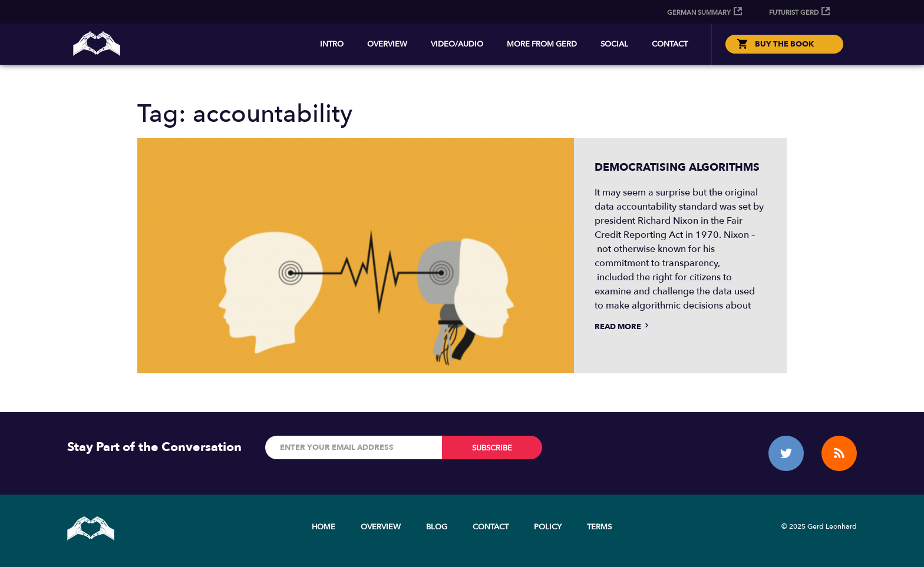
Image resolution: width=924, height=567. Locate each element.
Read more (623, 327)
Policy (548, 527)
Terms (599, 527)
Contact (670, 44)
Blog (437, 527)
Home (324, 527)
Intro (332, 44)
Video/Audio (457, 44)
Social (614, 44)
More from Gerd (542, 44)
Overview (387, 44)
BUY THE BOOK (784, 44)
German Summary (699, 13)
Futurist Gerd (794, 13)
